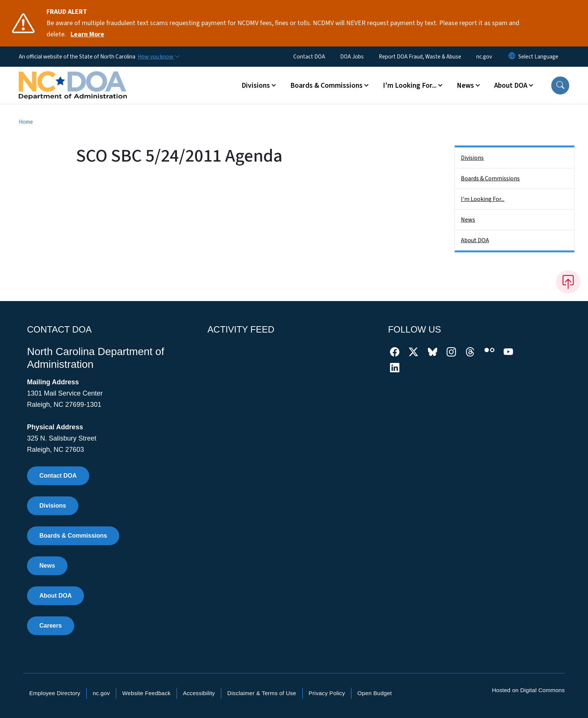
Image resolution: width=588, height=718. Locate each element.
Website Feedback (146, 693)
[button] (560, 85)
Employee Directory (55, 693)
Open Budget (375, 693)
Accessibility (199, 693)
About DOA (475, 240)
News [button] (465, 85)
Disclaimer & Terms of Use (262, 693)
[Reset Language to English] (512, 57)
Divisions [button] (256, 85)
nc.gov (484, 57)
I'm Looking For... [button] (410, 85)
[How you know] (158, 57)
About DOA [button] (511, 85)
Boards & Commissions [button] (326, 85)
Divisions (472, 158)
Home (26, 122)
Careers (51, 626)
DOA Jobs (352, 57)
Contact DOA (309, 57)
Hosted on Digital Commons (528, 690)
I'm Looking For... (483, 199)
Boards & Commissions (490, 178)
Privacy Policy (327, 693)
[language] (538, 57)
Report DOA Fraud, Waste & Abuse (420, 57)
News (468, 220)
